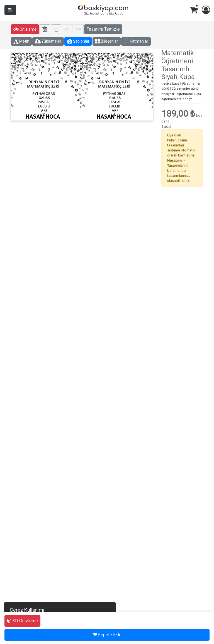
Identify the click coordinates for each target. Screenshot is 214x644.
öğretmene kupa (189, 94)
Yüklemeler (48, 41)
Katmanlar (136, 41)
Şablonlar (78, 41)
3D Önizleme (22, 621)
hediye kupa (170, 84)
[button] (206, 10)
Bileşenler (107, 41)
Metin (21, 41)
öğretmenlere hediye (177, 99)
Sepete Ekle (107, 635)
